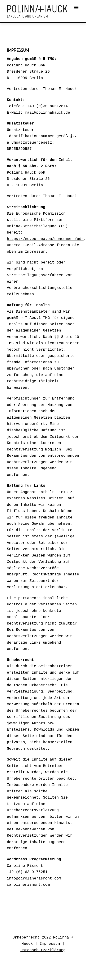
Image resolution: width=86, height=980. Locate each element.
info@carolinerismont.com (34, 879)
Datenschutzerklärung (43, 950)
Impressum (50, 944)
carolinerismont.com (28, 885)
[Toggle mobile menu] (77, 7)
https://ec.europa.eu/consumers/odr (45, 239)
